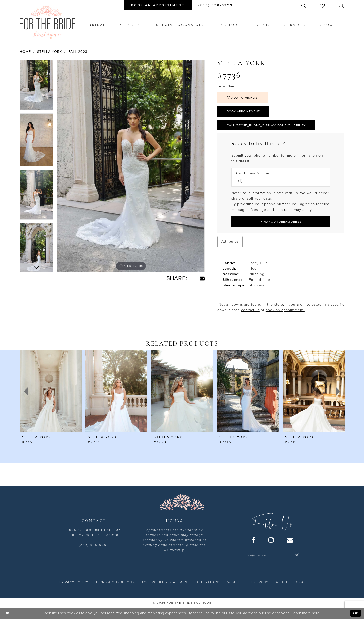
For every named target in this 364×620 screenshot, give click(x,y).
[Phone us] (216, 5)
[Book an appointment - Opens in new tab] (158, 5)
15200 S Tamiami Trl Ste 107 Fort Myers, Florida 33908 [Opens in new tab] (94, 533)
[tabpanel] (36, 86)
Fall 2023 (78, 52)
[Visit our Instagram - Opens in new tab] (271, 541)
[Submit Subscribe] (296, 556)
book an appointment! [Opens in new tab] (285, 311)
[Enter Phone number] (278, 182)
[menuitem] (158, 5)
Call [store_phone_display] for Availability (267, 126)
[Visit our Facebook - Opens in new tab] (254, 541)
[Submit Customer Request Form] (281, 222)
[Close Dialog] (7, 614)
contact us (250, 311)
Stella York (50, 52)
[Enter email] (273, 556)
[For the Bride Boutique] (48, 22)
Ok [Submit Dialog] (356, 614)
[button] (342, 6)
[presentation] (51, 392)
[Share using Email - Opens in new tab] (202, 278)
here (316, 614)
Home (25, 52)
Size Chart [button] (227, 86)
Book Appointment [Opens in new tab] (244, 112)
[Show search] (304, 6)
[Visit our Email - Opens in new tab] (290, 541)
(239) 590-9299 (94, 546)
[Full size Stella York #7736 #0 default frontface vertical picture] (131, 166)
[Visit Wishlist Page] (323, 6)
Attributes (230, 242)
